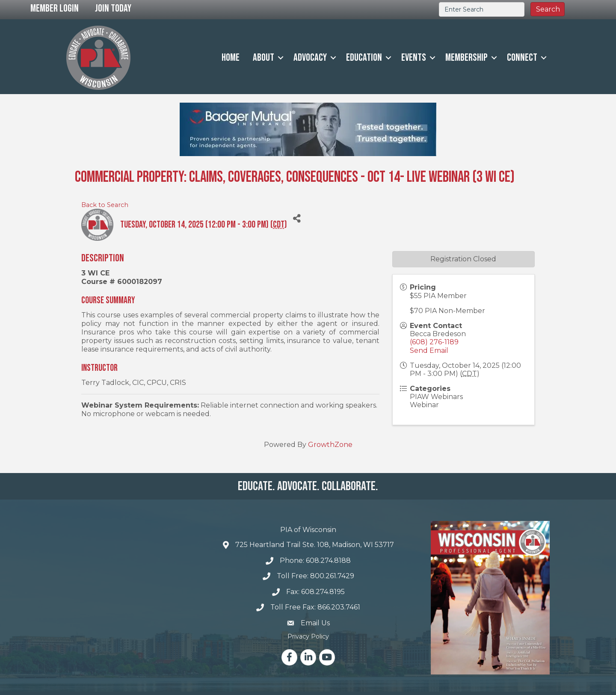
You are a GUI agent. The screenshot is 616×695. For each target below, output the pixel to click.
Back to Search (105, 205)
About (264, 58)
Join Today (113, 8)
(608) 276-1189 (434, 342)
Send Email (429, 350)
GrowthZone (330, 445)
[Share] (297, 218)
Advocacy (310, 58)
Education (364, 58)
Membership (466, 58)
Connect (522, 58)
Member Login (55, 8)
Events (414, 58)
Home (231, 58)
